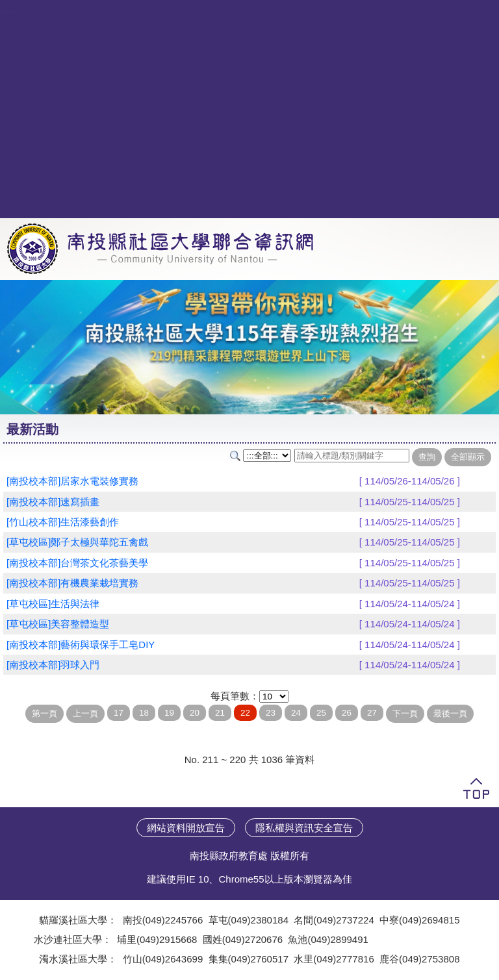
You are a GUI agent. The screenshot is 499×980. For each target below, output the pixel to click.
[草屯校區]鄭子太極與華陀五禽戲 (77, 542)
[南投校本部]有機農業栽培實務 (72, 583)
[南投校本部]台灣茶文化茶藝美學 (77, 563)
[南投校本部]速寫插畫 (53, 502)
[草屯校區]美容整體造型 (58, 624)
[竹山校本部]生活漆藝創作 (63, 522)
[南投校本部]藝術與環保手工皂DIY (81, 645)
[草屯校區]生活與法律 (53, 604)
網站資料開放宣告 (186, 828)
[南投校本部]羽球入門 (53, 665)
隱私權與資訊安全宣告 (304, 828)
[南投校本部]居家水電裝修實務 (72, 481)
